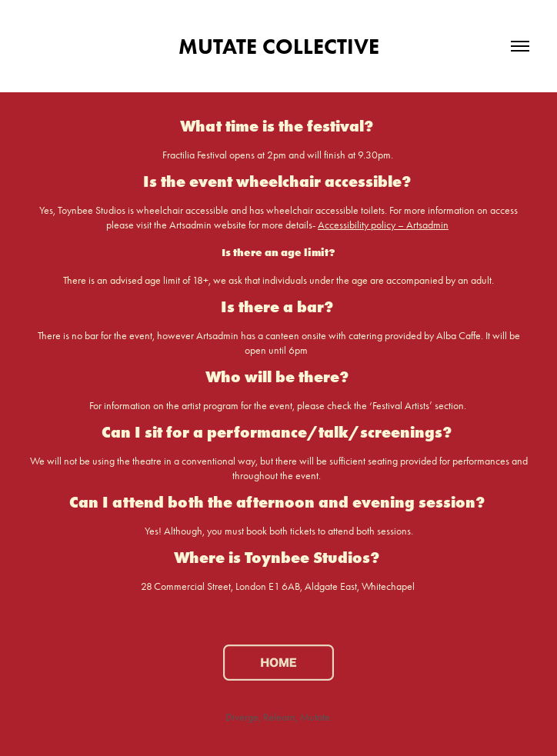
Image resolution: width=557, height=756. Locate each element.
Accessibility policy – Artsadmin (383, 225)
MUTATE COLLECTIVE (279, 46)
